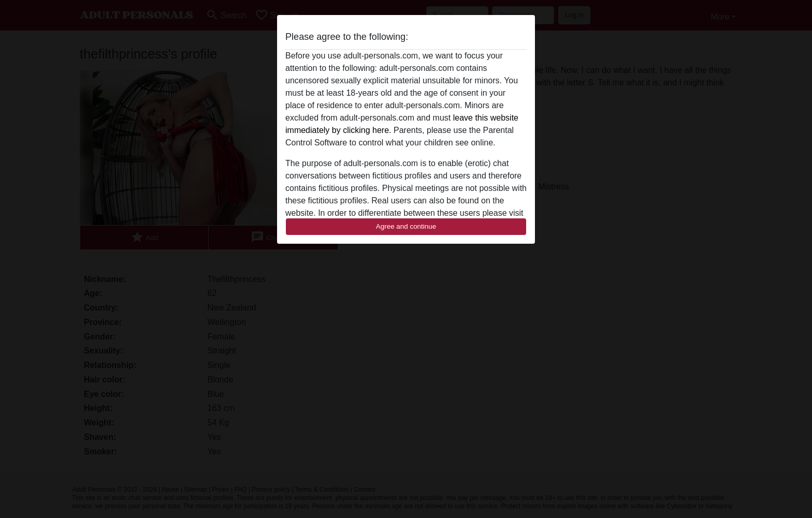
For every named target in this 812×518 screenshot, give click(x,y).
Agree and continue (406, 226)
